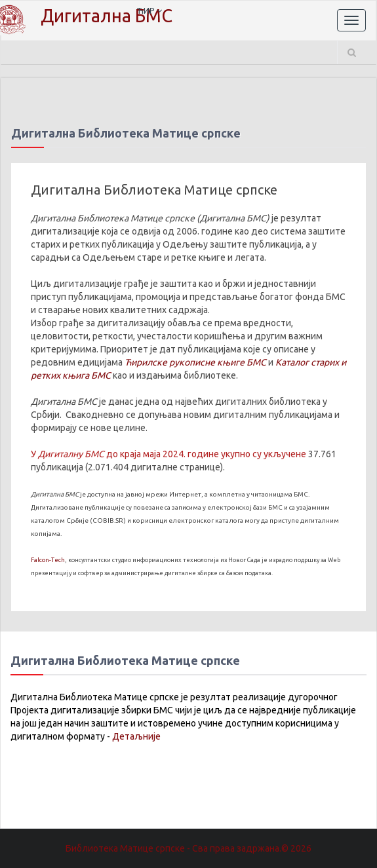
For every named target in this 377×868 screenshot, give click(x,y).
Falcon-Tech (48, 560)
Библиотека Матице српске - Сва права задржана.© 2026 (188, 848)
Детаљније (136, 736)
